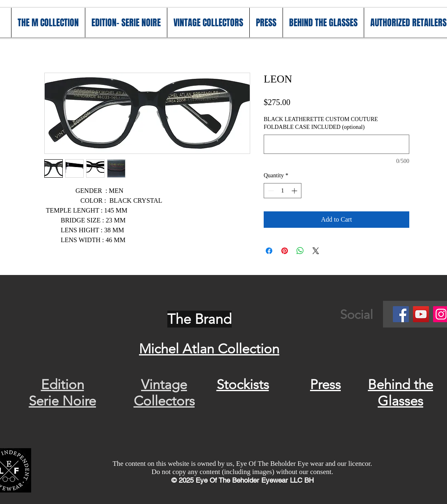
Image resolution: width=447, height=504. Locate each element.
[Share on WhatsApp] (300, 251)
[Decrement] (270, 191)
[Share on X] (316, 251)
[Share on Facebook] (269, 251)
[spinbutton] (283, 191)
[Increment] (295, 191)
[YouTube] (421, 314)
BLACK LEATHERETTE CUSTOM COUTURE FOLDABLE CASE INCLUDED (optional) (321, 123)
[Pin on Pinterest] (285, 251)
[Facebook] (401, 314)
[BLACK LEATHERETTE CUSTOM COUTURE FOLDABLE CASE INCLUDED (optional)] (336, 144)
